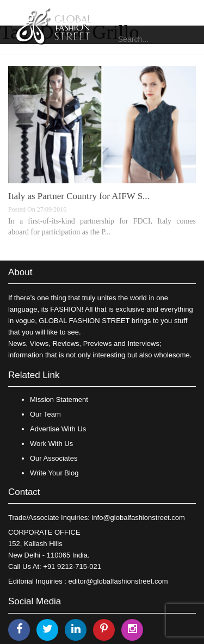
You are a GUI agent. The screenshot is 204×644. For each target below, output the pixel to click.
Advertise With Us (58, 429)
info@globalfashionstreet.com (138, 518)
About (20, 272)
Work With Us (51, 444)
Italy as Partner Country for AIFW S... (79, 196)
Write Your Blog (54, 473)
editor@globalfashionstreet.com (118, 581)
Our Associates (54, 458)
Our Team (45, 414)
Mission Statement (59, 400)
